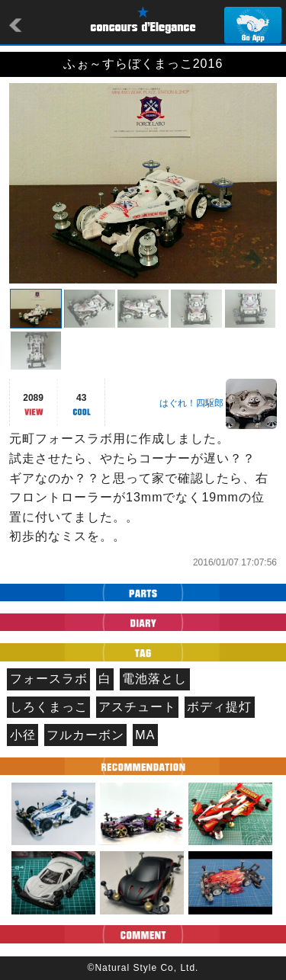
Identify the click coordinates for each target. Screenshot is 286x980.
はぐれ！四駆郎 (191, 403)
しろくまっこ (49, 707)
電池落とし (154, 679)
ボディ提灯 (219, 707)
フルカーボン (85, 735)
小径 (23, 735)
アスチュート (137, 707)
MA (145, 735)
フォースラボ (49, 679)
